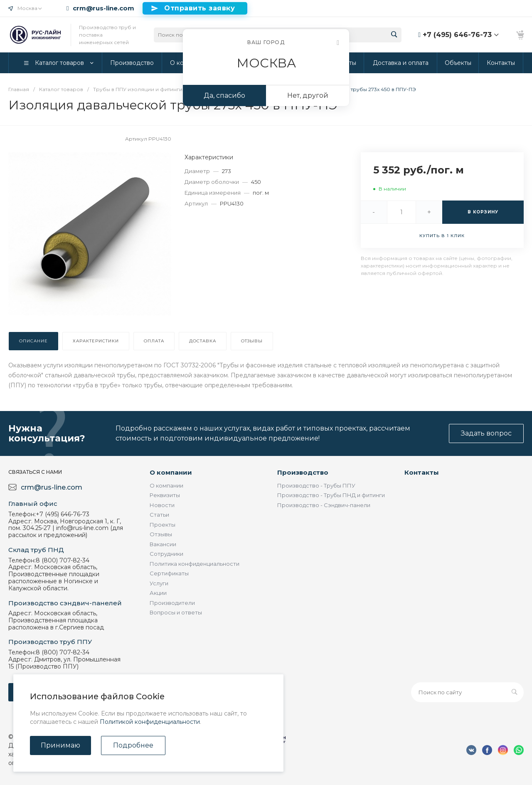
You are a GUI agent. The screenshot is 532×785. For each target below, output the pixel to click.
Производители (172, 603)
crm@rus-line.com (103, 8)
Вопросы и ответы (176, 612)
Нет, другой (308, 95)
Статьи (159, 515)
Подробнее (133, 745)
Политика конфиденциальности (195, 564)
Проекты (163, 525)
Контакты (422, 472)
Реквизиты (165, 495)
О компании (171, 472)
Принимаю (60, 745)
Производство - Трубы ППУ (316, 485)
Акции (158, 593)
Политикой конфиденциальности (150, 722)
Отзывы (161, 534)
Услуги (159, 583)
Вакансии (163, 544)
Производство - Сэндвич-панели (324, 505)
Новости (162, 505)
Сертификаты (169, 573)
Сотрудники (166, 554)
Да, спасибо (224, 95)
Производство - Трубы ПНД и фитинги (331, 495)
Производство (303, 472)
